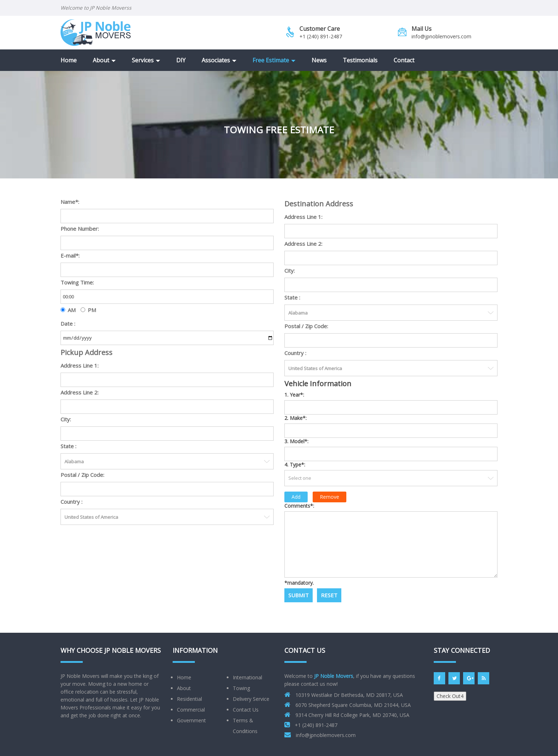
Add (296, 497)
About (184, 688)
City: (66, 419)
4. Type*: (295, 465)
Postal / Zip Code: (82, 475)
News (319, 60)
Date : (68, 324)
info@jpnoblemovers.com (441, 36)
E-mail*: (70, 255)
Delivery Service (251, 699)
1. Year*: (294, 395)
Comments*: (299, 506)
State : (68, 446)
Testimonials (360, 60)
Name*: (70, 202)
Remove (329, 497)
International (247, 677)
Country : (71, 502)
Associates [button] (219, 60)
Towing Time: (77, 282)
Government (191, 720)
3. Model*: (296, 441)
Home (69, 60)
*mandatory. (299, 583)
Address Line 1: (80, 365)
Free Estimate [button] (274, 60)
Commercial (191, 710)
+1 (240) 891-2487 (321, 36)
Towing (241, 688)
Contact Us (246, 710)
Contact (404, 60)
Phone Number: (80, 229)
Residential (189, 699)
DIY (181, 60)
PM (92, 310)
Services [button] (146, 60)
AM (72, 310)
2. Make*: (295, 418)
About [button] (104, 60)
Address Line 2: (80, 392)
